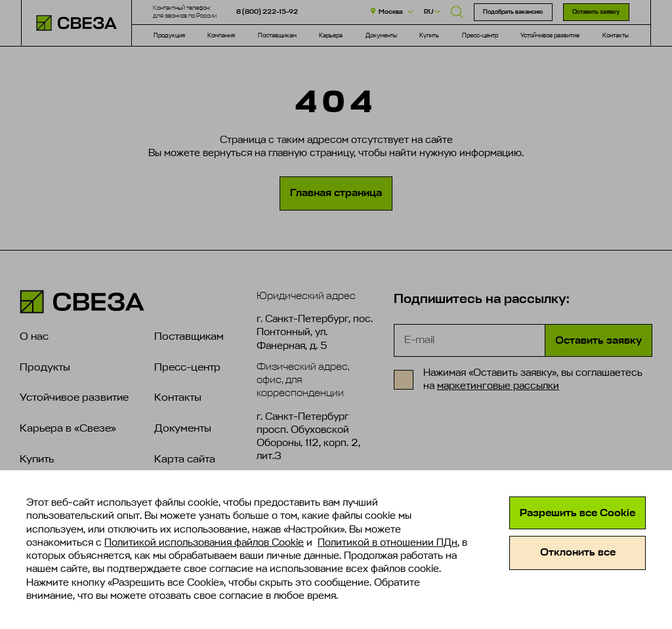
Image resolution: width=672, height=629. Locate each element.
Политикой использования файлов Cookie (204, 543)
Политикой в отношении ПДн (388, 543)
